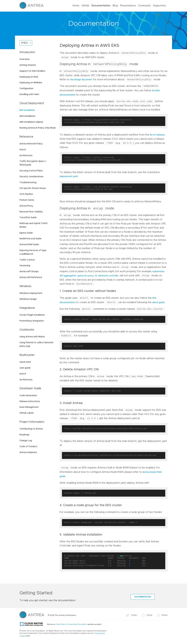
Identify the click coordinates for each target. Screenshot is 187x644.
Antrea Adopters (28, 452)
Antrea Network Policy (31, 144)
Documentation (101, 6)
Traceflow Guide (28, 218)
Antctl (23, 150)
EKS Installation (27, 110)
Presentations (128, 6)
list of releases (157, 135)
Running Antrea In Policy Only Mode (38, 128)
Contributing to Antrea (31, 429)
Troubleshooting (28, 183)
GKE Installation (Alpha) (31, 122)
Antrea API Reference (31, 277)
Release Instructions (30, 401)
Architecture (26, 156)
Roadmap (24, 435)
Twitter (131, 617)
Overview (24, 59)
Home (76, 6)
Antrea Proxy (26, 206)
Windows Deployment (31, 293)
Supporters (160, 6)
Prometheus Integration (32, 321)
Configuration (26, 89)
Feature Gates (27, 200)
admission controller (108, 277)
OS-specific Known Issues (33, 188)
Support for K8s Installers (32, 71)
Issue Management (29, 407)
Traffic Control (27, 260)
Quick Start (25, 362)
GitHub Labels (27, 413)
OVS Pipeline (26, 194)
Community (144, 6)
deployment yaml (69, 177)
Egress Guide (26, 233)
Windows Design (28, 299)
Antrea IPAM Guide (29, 245)
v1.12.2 (24, 43)
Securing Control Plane (31, 171)
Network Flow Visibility (31, 212)
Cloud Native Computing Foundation (71, 626)
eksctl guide (158, 304)
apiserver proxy (85, 277)
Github (147, 617)
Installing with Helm (29, 94)
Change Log (26, 441)
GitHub (85, 6)
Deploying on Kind (29, 77)
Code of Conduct (28, 447)
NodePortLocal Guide (30, 239)
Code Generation (28, 396)
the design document (81, 80)
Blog (115, 6)
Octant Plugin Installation (32, 315)
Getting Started (28, 65)
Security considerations (31, 177)
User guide (25, 368)
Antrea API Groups (29, 272)
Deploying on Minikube (31, 83)
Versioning (25, 266)
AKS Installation (27, 116)
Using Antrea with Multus (32, 337)
